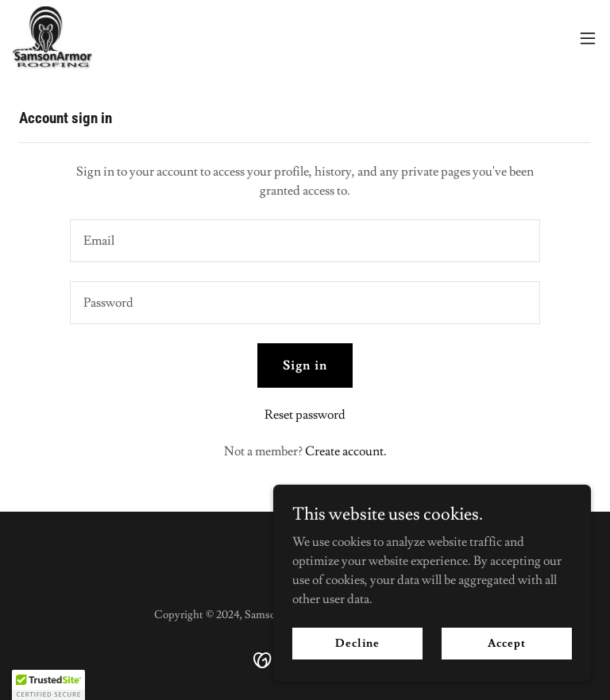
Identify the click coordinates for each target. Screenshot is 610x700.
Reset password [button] (305, 415)
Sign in (305, 365)
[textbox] (305, 241)
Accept (506, 643)
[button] (588, 38)
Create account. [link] (346, 451)
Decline (357, 643)
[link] (52, 38)
